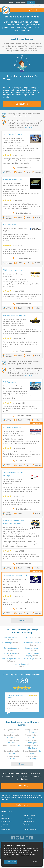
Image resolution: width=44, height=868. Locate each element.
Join (31, 2)
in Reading (33, 637)
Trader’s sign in (38, 6)
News (3, 827)
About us (4, 815)
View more (22, 620)
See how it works (22, 805)
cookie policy (25, 855)
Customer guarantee (29, 830)
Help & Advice (6, 821)
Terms (25, 827)
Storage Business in (11, 746)
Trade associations (29, 815)
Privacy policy (27, 818)
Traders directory (28, 821)
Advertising (5, 818)
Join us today (22, 786)
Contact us (5, 824)
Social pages (6, 830)
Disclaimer (26, 824)
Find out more (29, 127)
